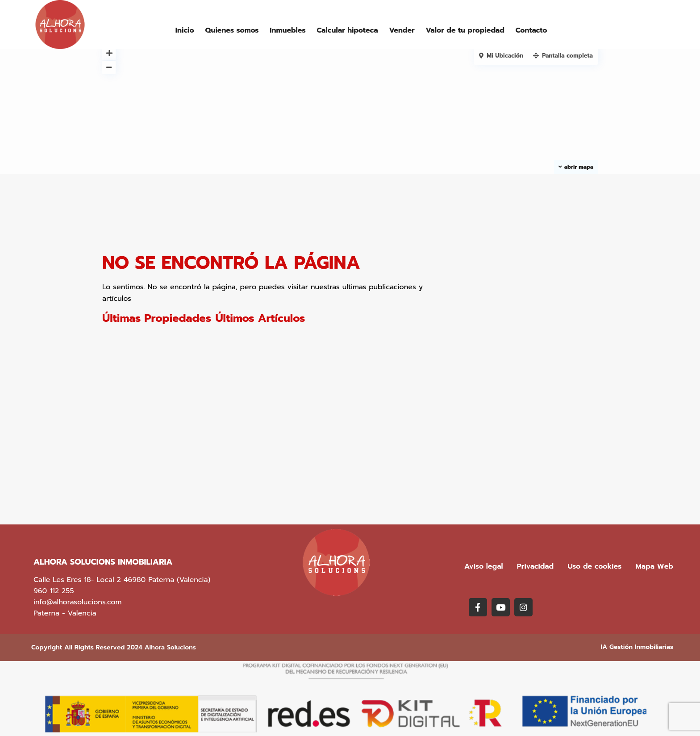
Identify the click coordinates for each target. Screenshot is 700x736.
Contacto (531, 30)
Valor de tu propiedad (465, 30)
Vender (402, 30)
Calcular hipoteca (347, 30)
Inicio (185, 30)
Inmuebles (287, 30)
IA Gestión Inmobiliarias (637, 647)
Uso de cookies (594, 566)
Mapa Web (654, 566)
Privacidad (535, 566)
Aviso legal (484, 566)
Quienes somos (232, 30)
